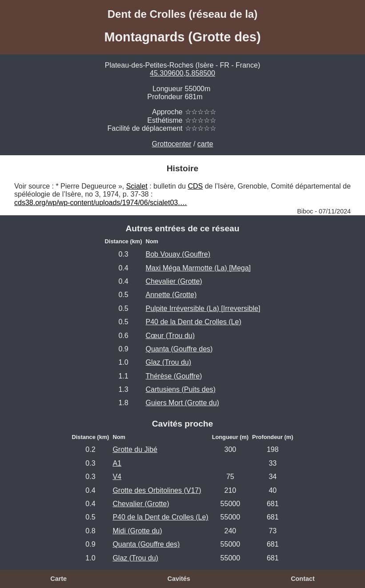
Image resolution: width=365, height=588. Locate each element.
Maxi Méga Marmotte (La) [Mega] (199, 268)
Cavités (179, 579)
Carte (58, 579)
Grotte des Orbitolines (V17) (157, 490)
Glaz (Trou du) (169, 362)
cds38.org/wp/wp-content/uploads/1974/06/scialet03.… (101, 203)
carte (205, 144)
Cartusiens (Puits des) (181, 389)
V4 (117, 477)
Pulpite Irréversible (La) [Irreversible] (203, 308)
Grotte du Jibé (135, 449)
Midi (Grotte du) (137, 531)
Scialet (137, 186)
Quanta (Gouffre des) (179, 349)
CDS (195, 186)
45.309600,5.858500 (182, 73)
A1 (117, 463)
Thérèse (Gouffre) (174, 376)
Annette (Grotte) (171, 295)
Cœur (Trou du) (170, 336)
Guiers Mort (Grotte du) (182, 403)
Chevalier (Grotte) (174, 281)
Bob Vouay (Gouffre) (178, 254)
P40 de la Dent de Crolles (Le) (194, 322)
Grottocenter (172, 144)
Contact (303, 579)
